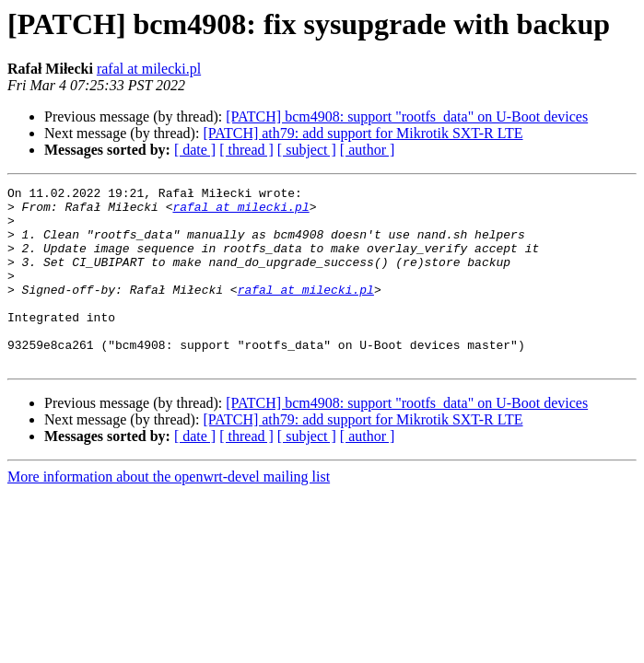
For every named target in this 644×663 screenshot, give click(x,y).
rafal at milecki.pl (149, 69)
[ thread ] (246, 150)
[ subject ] (307, 150)
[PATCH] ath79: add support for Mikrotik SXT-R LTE (363, 133)
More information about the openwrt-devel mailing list (169, 512)
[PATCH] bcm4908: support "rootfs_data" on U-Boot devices (407, 116)
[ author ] (368, 150)
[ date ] (195, 150)
